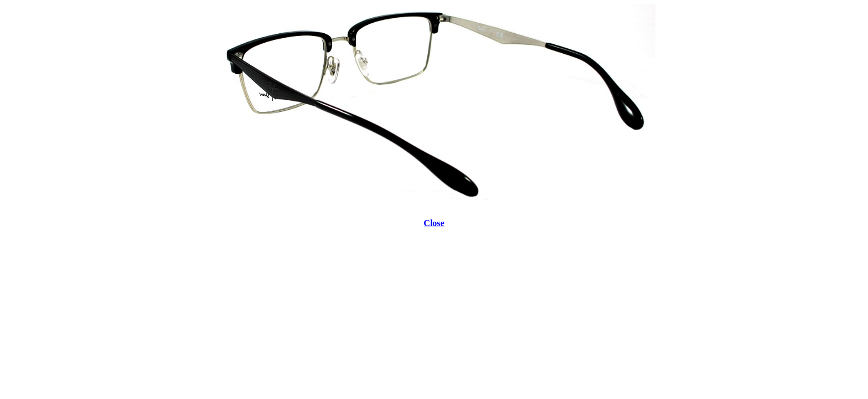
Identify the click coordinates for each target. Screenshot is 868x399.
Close (434, 223)
